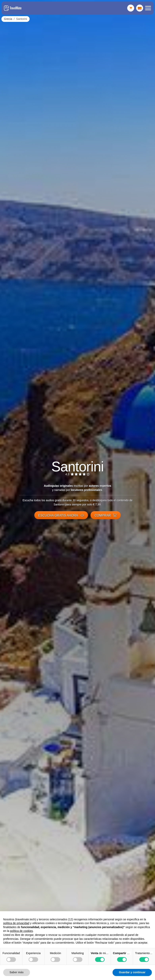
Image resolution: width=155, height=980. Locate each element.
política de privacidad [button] (16, 923)
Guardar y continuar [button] (132, 972)
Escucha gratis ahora (61, 515)
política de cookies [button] (21, 931)
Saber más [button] (17, 972)
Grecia (8, 19)
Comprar (106, 515)
